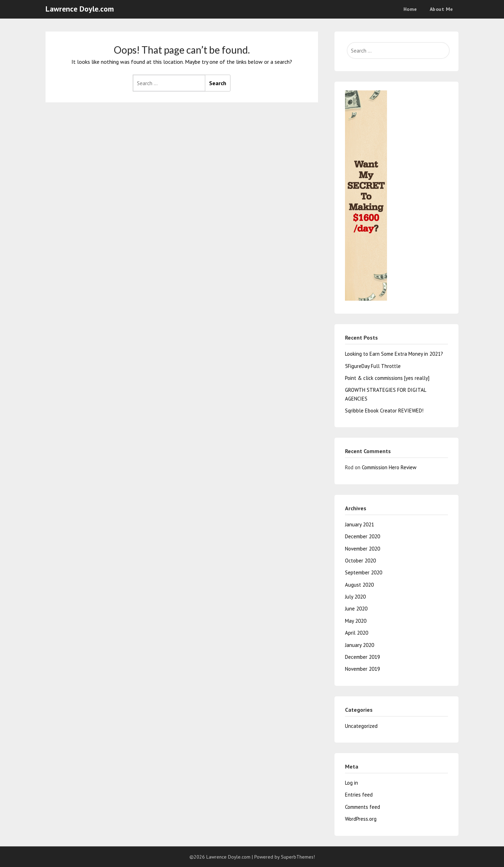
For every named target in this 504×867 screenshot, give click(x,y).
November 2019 (363, 669)
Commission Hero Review (389, 467)
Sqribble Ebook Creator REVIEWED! (384, 411)
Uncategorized (361, 726)
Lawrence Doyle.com (80, 9)
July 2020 (355, 597)
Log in (351, 783)
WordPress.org (361, 819)
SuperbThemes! (298, 857)
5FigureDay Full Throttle (373, 366)
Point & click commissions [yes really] (387, 378)
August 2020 (359, 585)
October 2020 (360, 561)
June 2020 (356, 609)
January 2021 (360, 524)
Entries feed (359, 795)
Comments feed (363, 807)
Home (410, 9)
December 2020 (363, 536)
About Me (441, 9)
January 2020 (360, 645)
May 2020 (356, 621)
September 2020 (364, 572)
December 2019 (363, 657)
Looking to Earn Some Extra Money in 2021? (394, 354)
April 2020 (357, 633)
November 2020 (363, 549)
